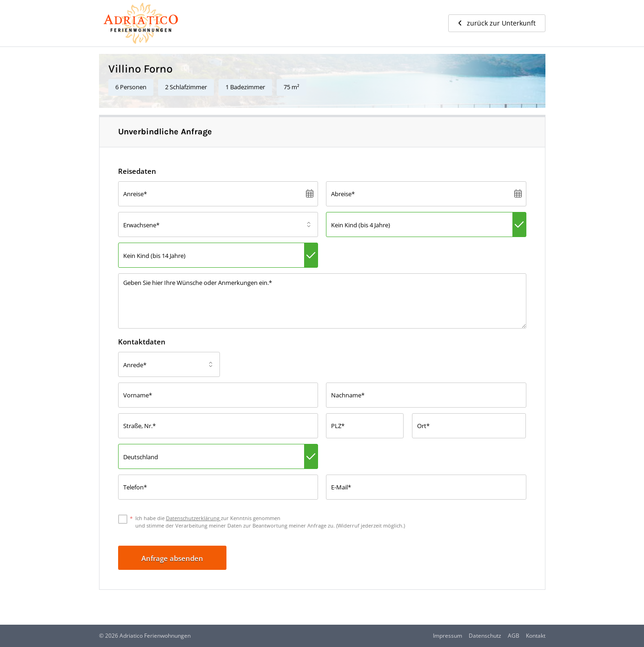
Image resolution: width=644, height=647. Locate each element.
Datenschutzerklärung (193, 518)
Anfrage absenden (172, 558)
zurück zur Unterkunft (497, 23)
